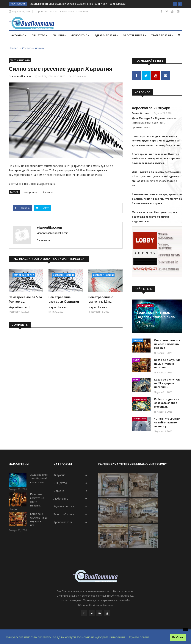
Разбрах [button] (178, 637)
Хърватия (48, 192)
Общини (59, 35)
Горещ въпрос (140, 399)
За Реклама (67, 11)
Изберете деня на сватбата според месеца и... (167, 403)
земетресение (31, 192)
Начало (14, 48)
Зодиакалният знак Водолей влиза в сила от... (156, 317)
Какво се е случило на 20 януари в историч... (167, 364)
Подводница (145, 305)
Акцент (136, 360)
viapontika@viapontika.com (53, 233)
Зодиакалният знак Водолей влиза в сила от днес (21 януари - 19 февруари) (78, 4)
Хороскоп (41, 11)
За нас (53, 11)
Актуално (19, 35)
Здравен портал (106, 35)
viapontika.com (21, 76)
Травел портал (162, 35)
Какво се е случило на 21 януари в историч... (167, 383)
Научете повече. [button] (139, 637)
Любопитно (80, 35)
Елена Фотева (141, 113)
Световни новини (33, 48)
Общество (39, 35)
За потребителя (135, 35)
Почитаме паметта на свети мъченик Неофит (167, 344)
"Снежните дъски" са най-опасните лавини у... (167, 422)
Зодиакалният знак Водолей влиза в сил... (39, 478)
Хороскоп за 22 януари (151, 108)
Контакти (82, 11)
